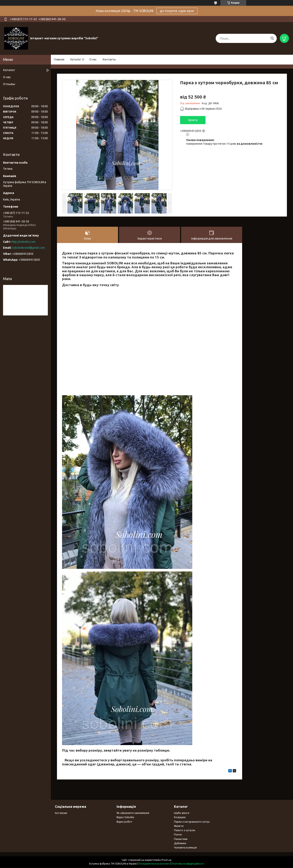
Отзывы (9, 84)
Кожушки (180, 818)
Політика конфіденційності (188, 864)
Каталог (76, 59)
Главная (59, 59)
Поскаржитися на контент (154, 864)
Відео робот (125, 822)
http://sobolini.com (24, 242)
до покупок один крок (177, 11)
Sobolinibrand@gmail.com (28, 248)
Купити (193, 120)
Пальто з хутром (185, 830)
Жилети (179, 826)
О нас (93, 59)
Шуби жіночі (182, 813)
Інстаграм (61, 813)
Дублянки (180, 843)
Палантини (181, 839)
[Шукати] (272, 38)
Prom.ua (166, 860)
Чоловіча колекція (185, 848)
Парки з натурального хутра (192, 822)
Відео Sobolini (125, 818)
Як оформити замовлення (133, 813)
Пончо (178, 835)
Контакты (109, 59)
